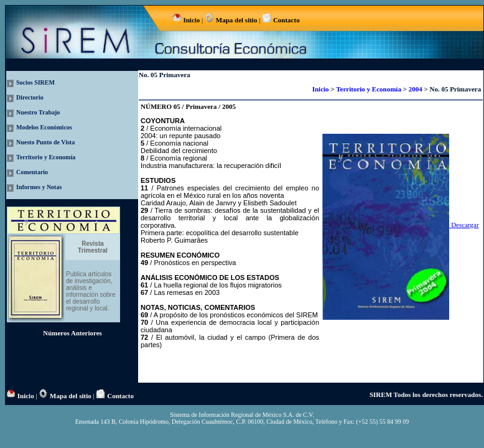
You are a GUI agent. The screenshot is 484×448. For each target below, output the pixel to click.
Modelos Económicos (44, 127)
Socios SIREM (35, 82)
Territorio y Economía (46, 157)
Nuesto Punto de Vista (45, 142)
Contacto (286, 20)
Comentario (32, 172)
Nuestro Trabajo (38, 112)
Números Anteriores (72, 333)
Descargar (400, 225)
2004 (417, 89)
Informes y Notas (39, 187)
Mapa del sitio (236, 20)
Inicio (192, 20)
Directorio (30, 97)
